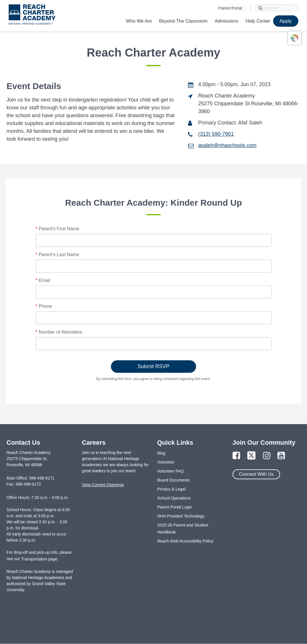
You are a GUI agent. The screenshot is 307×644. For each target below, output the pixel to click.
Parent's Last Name (57, 255)
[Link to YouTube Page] (281, 456)
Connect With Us (256, 474)
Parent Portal (230, 8)
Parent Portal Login (175, 507)
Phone (44, 306)
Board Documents (173, 480)
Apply (286, 21)
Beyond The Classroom (183, 21)
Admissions (226, 21)
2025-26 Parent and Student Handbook (183, 529)
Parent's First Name (58, 229)
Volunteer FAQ (170, 471)
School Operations (174, 498)
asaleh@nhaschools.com (227, 145)
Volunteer (166, 462)
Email (43, 280)
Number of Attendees (59, 332)
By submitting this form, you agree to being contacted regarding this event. (154, 379)
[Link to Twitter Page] (251, 456)
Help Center (258, 21)
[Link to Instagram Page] (267, 456)
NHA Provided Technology (181, 516)
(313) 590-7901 (216, 134)
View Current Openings (103, 485)
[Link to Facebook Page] (236, 456)
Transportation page (39, 559)
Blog (161, 453)
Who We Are (139, 21)
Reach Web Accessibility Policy (185, 541)
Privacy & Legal (171, 489)
